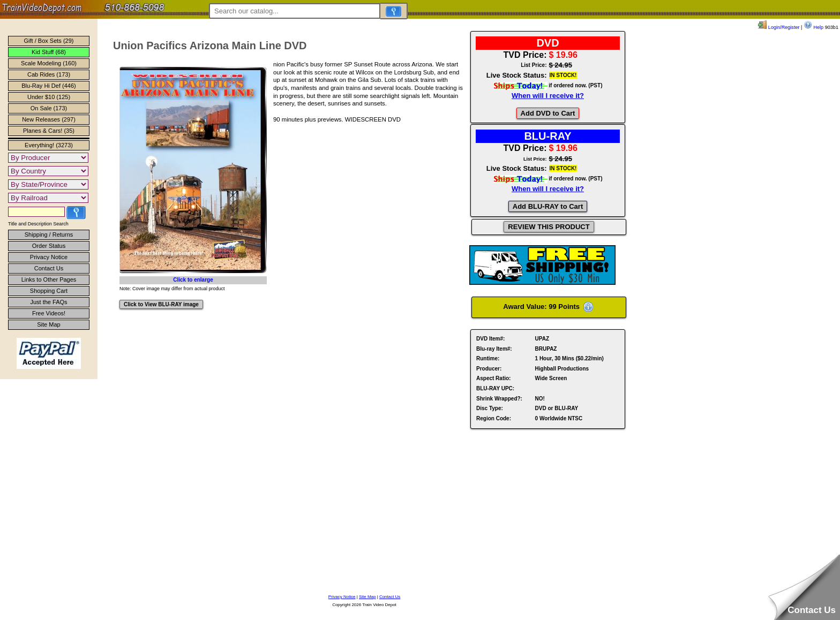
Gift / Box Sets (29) (49, 41)
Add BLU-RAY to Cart (548, 206)
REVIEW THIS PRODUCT (549, 227)
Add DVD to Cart (548, 113)
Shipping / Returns (49, 235)
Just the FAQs (48, 302)
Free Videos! (49, 313)
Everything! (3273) (49, 145)
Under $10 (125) (49, 97)
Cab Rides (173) (49, 74)
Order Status (49, 246)
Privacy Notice (49, 257)
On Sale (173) (49, 108)
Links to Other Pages (49, 279)
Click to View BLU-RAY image (161, 304)
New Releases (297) (49, 119)
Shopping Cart (49, 291)
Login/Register (779, 27)
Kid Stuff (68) (49, 52)
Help (813, 27)
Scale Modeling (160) (49, 63)
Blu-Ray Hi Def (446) (48, 86)
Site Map (48, 324)
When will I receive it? (548, 96)
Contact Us (49, 268)
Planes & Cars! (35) (49, 131)
